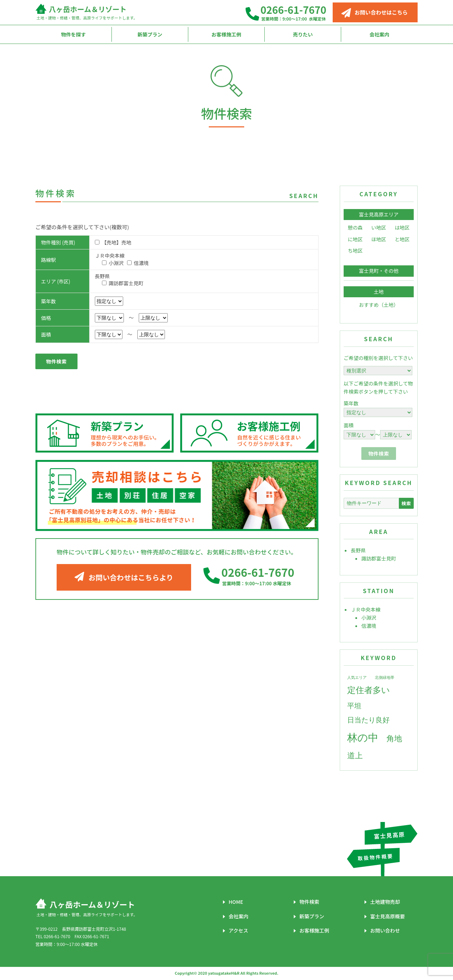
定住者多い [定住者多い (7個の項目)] (369, 690)
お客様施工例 (226, 34)
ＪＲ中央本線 (366, 609)
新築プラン (150, 34)
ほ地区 (379, 239)
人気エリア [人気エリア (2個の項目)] (357, 678)
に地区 (355, 239)
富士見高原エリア (379, 214)
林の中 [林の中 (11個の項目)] (363, 737)
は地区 (402, 227)
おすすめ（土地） (379, 305)
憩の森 (355, 227)
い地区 (379, 227)
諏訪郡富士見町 (126, 283)
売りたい (303, 34)
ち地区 (355, 250)
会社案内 (379, 34)
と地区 (402, 239)
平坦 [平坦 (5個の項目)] (354, 706)
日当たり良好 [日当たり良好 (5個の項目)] (368, 720)
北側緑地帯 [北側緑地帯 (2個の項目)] (385, 678)
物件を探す (74, 34)
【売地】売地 (116, 242)
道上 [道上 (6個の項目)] (355, 756)
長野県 (358, 550)
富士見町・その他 (379, 271)
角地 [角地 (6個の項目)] (394, 739)
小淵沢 (116, 263)
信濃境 (141, 263)
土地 (379, 292)
